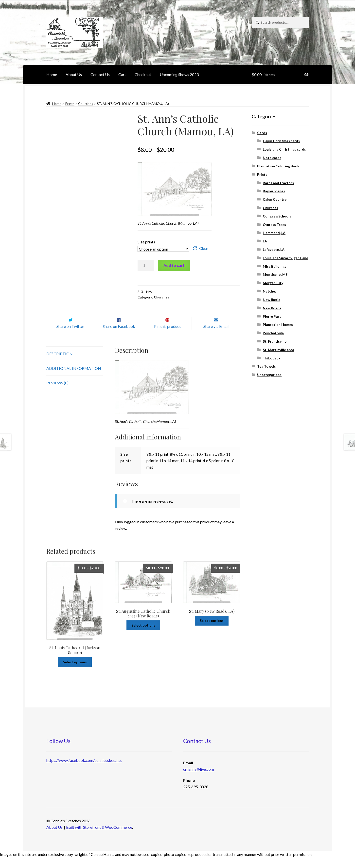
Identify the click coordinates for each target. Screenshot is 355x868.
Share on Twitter (70, 337)
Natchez (270, 291)
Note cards (272, 158)
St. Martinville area (278, 350)
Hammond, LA (274, 233)
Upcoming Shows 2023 (179, 74)
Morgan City (273, 283)
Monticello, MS (275, 274)
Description (60, 364)
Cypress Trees (274, 225)
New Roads (272, 308)
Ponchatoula (273, 333)
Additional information (74, 379)
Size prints (146, 242)
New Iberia (272, 300)
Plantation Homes (278, 325)
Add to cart (174, 265)
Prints (70, 104)
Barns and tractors (278, 183)
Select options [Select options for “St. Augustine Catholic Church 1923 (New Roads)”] (143, 636)
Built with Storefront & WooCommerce (99, 838)
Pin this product (167, 337)
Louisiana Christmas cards (284, 149)
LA (265, 241)
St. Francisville (275, 341)
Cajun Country (275, 199)
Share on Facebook (119, 337)
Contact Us (100, 74)
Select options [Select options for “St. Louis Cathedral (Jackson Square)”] (75, 672)
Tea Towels (266, 366)
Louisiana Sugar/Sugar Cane (285, 258)
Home (52, 74)
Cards (262, 133)
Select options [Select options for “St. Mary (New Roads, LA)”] (212, 631)
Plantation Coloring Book (278, 166)
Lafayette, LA (274, 249)
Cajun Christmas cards (281, 141)
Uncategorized (269, 375)
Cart (122, 74)
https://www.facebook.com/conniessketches (84, 771)
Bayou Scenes (274, 191)
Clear (204, 248)
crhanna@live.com (199, 779)
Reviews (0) (57, 393)
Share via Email (216, 337)
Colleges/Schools (277, 216)
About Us (74, 74)
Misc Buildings (275, 266)
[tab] (75, 364)
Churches (86, 104)
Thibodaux (272, 358)
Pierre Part (272, 316)
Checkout (143, 74)
